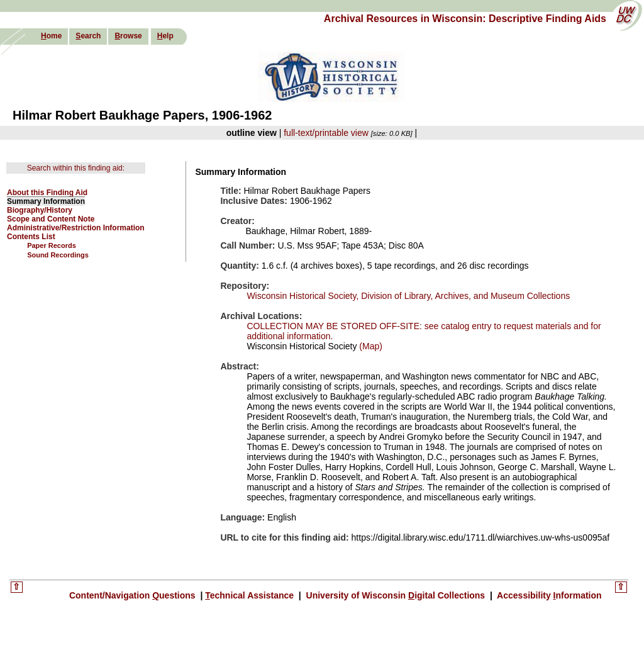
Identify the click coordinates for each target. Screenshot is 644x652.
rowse (128, 36)
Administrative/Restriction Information (76, 228)
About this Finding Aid (47, 193)
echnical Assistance (251, 595)
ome (51, 36)
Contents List (31, 237)
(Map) (369, 346)
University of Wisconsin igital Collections (396, 595)
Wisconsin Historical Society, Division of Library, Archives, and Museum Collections (408, 296)
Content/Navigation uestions (134, 595)
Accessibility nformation (548, 595)
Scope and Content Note (51, 219)
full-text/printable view (326, 133)
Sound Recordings (58, 255)
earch (88, 36)
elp (165, 36)
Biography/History (40, 210)
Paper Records (52, 245)
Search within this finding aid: (76, 168)
